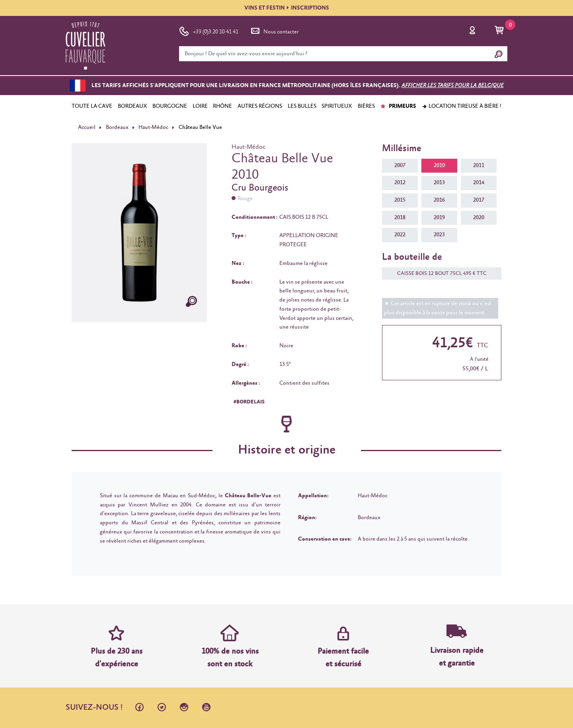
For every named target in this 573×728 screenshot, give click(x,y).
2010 (439, 165)
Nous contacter (274, 30)
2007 (400, 165)
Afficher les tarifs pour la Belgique (453, 86)
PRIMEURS (398, 106)
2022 (400, 235)
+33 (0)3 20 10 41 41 (209, 30)
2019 (439, 218)
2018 (400, 218)
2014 (479, 183)
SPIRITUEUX (337, 106)
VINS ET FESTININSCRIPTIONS (287, 8)
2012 (400, 183)
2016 (439, 200)
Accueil (87, 127)
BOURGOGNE (170, 106)
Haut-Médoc (153, 127)
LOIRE (200, 106)
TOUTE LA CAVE (92, 106)
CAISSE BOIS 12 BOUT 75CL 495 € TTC (438, 273)
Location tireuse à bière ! (462, 106)
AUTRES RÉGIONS (260, 106)
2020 (479, 218)
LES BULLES (302, 106)
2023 (439, 235)
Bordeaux (117, 127)
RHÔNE (222, 106)
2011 (479, 165)
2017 (479, 200)
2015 (400, 200)
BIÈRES (366, 106)
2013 (439, 183)
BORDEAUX (133, 106)
